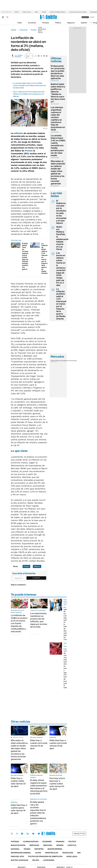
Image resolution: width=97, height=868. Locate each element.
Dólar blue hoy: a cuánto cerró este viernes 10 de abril (58, 744)
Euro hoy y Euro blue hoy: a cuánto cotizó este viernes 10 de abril (57, 784)
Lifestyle (72, 845)
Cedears (74, 361)
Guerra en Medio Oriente (58, 12)
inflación (18, 133)
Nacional (15, 849)
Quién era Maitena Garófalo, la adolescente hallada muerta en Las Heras (62, 238)
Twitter (12, 834)
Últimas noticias (31, 842)
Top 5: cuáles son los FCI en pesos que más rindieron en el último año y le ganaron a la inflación (29, 94)
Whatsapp (39, 834)
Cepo (36, 12)
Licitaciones (49, 860)
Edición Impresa (55, 849)
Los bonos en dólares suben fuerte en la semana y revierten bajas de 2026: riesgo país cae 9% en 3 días (61, 269)
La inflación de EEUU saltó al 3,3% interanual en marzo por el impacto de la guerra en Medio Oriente (45, 258)
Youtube (33, 834)
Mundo (27, 849)
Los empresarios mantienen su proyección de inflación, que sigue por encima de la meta (39, 620)
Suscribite (36, 578)
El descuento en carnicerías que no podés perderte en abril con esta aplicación (58, 72)
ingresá (92, 17)
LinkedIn (28, 834)
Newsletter (92, 23)
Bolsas (59, 361)
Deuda (44, 12)
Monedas (54, 361)
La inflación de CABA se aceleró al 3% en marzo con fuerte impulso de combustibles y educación (19, 623)
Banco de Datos (18, 845)
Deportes (39, 849)
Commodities (66, 361)
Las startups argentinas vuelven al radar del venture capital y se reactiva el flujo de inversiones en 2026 (58, 119)
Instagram (22, 834)
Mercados (34, 845)
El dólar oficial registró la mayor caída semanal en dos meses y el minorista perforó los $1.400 (39, 787)
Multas (36, 860)
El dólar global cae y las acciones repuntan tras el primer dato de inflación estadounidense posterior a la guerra (38, 813)
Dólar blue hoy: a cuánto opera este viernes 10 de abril (19, 809)
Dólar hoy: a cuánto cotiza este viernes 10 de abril (18, 782)
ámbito (14, 30)
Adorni (17, 12)
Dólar (20, 23)
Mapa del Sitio (17, 856)
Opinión (84, 23)
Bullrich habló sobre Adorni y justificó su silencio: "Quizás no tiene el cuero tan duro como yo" (58, 93)
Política (58, 23)
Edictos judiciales (20, 860)
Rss (79, 853)
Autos (38, 853)
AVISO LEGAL (72, 856)
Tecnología (68, 853)
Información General (21, 853)
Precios (34, 30)
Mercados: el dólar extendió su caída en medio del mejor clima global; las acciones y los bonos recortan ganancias (58, 172)
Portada (15, 842)
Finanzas (46, 23)
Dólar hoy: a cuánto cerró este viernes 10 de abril (39, 744)
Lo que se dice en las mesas (78, 12)
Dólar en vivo (27, 12)
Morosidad (94, 12)
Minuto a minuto (18, 737)
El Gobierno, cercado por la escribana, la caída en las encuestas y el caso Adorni (61, 212)
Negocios (71, 23)
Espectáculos (52, 853)
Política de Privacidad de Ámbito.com (45, 856)
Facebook (17, 834)
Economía (32, 23)
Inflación (37, 566)
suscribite (85, 17)
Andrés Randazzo (19, 56)
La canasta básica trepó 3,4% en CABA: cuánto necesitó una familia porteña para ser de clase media (29, 86)
